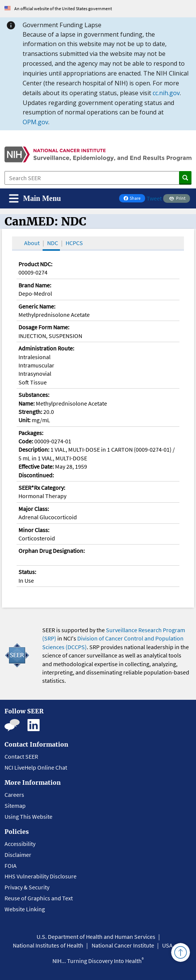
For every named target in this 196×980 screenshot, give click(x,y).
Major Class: (34, 509)
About (32, 243)
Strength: (30, 412)
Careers (14, 795)
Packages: (31, 433)
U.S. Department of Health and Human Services (96, 937)
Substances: (34, 395)
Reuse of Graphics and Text (39, 898)
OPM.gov (35, 122)
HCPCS (74, 243)
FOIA (11, 866)
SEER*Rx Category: (42, 488)
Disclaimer (18, 855)
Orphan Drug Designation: (52, 551)
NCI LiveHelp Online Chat (36, 767)
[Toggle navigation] (35, 198)
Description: (34, 449)
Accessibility (20, 844)
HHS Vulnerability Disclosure (41, 876)
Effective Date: (36, 466)
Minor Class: (34, 530)
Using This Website (28, 816)
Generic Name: (37, 306)
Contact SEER (21, 756)
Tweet (154, 198)
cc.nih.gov (166, 93)
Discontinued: (36, 475)
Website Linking (25, 909)
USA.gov (173, 945)
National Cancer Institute (123, 945)
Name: (27, 403)
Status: (27, 572)
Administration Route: (46, 348)
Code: (26, 441)
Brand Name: (35, 285)
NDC (53, 243)
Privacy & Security (27, 887)
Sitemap (15, 806)
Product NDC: (35, 264)
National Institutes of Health (48, 945)
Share (134, 199)
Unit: (24, 420)
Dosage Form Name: (44, 327)
